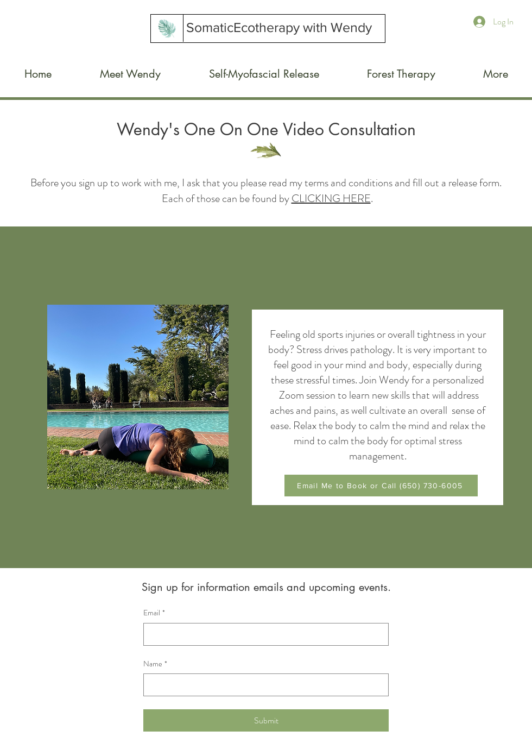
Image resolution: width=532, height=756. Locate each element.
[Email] (263, 634)
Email (154, 613)
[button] (264, 74)
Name (155, 664)
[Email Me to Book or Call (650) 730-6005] (381, 486)
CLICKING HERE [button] (331, 199)
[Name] (263, 685)
